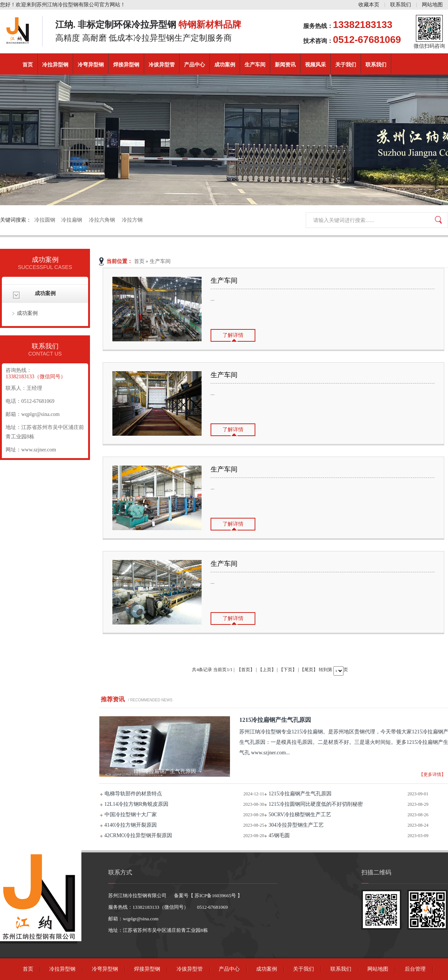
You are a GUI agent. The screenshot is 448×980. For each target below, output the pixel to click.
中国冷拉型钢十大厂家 (131, 815)
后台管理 (415, 969)
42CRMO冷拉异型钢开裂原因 (138, 835)
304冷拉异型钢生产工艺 (296, 825)
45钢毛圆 (279, 835)
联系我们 (401, 5)
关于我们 (346, 65)
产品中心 (195, 65)
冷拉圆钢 (45, 220)
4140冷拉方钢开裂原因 (131, 825)
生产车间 (255, 65)
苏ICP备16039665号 (215, 896)
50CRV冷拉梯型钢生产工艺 (300, 815)
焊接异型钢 (126, 65)
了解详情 (233, 335)
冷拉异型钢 (55, 65)
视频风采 (315, 65)
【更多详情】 (432, 774)
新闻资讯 (285, 65)
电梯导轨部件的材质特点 (133, 794)
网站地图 (432, 5)
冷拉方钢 (132, 220)
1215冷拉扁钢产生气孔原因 (300, 794)
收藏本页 (369, 5)
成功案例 (225, 65)
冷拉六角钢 (102, 220)
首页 (28, 65)
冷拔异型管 (162, 65)
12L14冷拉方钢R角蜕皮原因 (137, 804)
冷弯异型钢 (91, 65)
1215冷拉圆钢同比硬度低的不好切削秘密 (316, 804)
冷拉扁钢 (72, 220)
